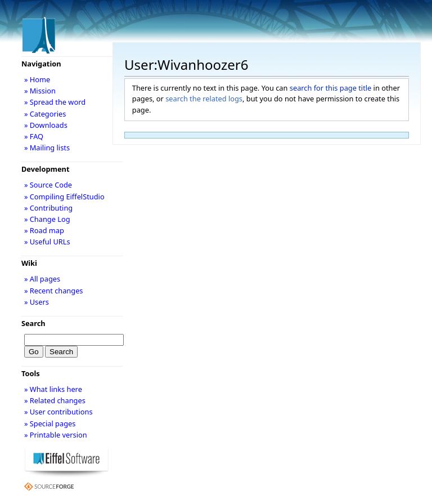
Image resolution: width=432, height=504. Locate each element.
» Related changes (55, 400)
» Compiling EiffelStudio (64, 197)
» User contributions (58, 412)
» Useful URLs (47, 242)
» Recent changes (54, 291)
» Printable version (56, 435)
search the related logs (204, 99)
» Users (37, 302)
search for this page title (331, 88)
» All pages (42, 279)
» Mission (40, 91)
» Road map (44, 230)
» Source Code (48, 185)
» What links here (53, 389)
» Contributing (48, 208)
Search (33, 323)
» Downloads (46, 125)
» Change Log (47, 219)
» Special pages (50, 423)
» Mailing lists (47, 148)
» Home (37, 79)
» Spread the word (55, 102)
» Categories (45, 114)
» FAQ (34, 136)
